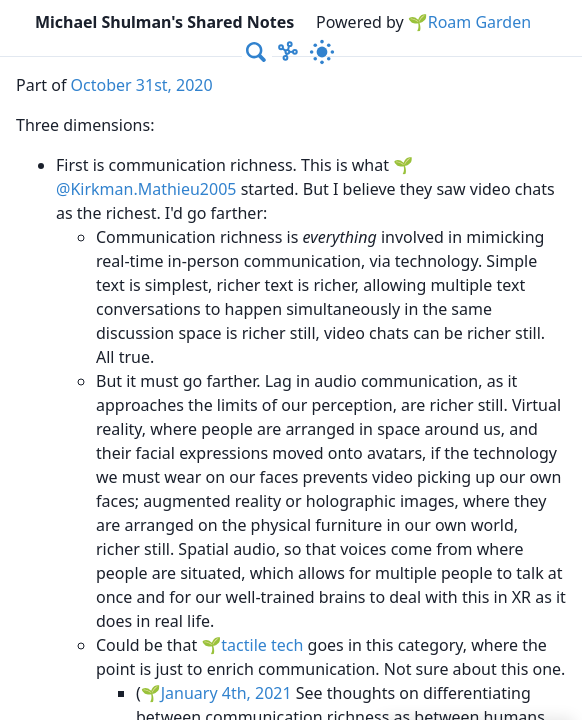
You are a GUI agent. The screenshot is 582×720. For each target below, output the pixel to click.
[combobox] (257, 52)
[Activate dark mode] (322, 52)
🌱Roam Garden (469, 22)
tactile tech (262, 645)
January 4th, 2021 (226, 693)
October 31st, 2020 (142, 85)
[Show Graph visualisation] (288, 52)
